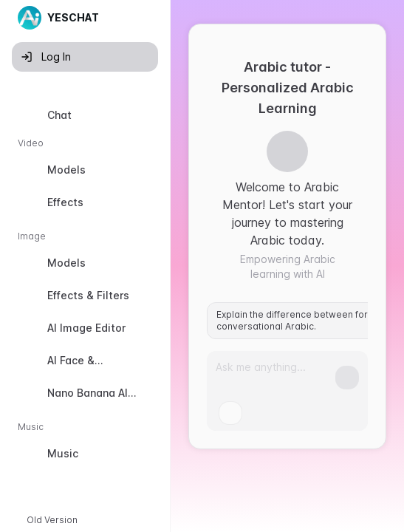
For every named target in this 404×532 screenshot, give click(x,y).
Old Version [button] (52, 520)
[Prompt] (275, 373)
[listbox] (85, 287)
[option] (85, 115)
